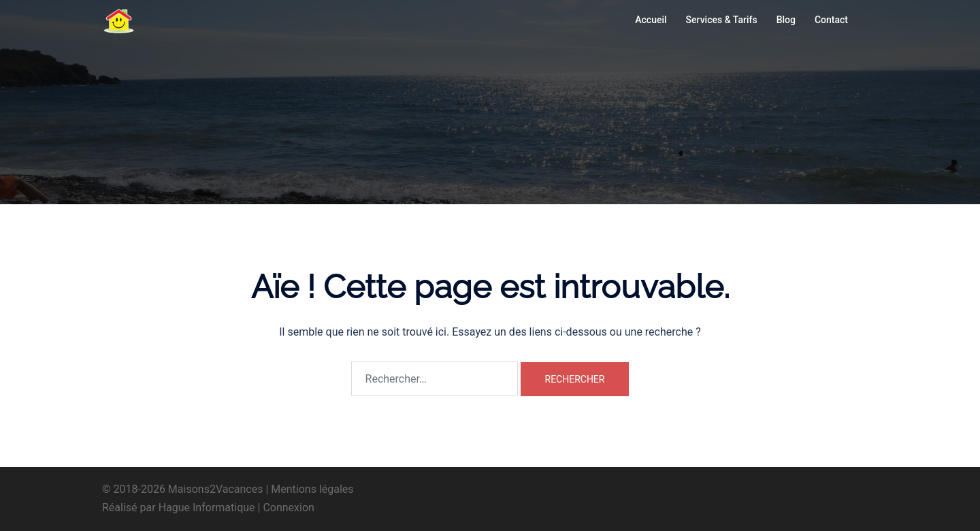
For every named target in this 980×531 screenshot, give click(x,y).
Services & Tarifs (722, 20)
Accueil (651, 20)
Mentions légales (312, 489)
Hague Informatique (207, 508)
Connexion (288, 508)
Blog (786, 20)
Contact (831, 20)
